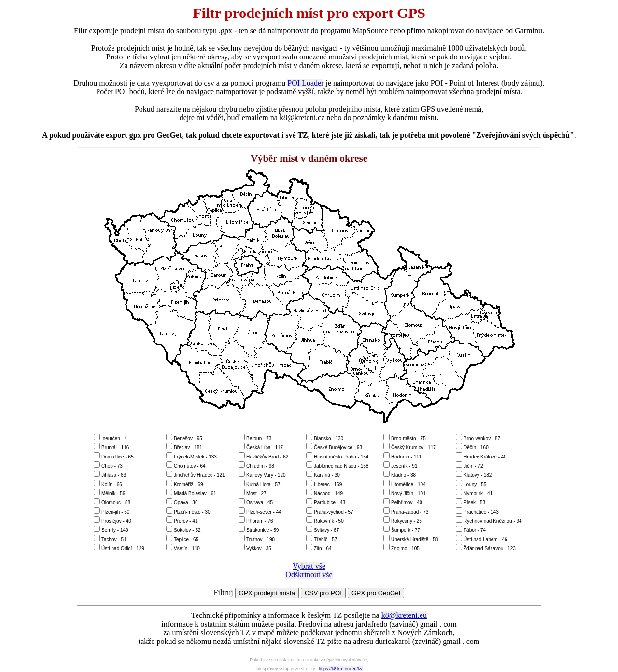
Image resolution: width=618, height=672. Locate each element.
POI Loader (305, 83)
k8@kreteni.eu (404, 615)
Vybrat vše (309, 566)
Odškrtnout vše (309, 575)
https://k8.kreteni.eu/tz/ (341, 669)
